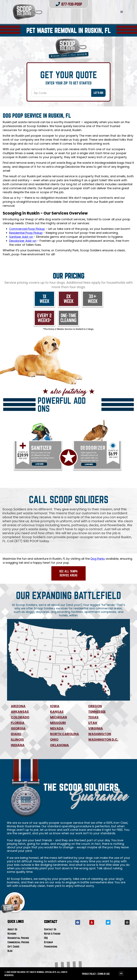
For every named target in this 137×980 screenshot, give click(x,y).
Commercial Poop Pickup (27, 229)
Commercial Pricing (18, 942)
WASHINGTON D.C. (103, 739)
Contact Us (50, 929)
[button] (122, 12)
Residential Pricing (18, 938)
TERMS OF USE (104, 974)
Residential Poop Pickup (26, 233)
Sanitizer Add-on (21, 237)
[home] (58, 12)
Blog (10, 951)
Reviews (12, 934)
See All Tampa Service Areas (68, 573)
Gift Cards (13, 946)
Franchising (51, 946)
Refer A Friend (52, 934)
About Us (12, 929)
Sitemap (48, 942)
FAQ (46, 938)
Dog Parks (98, 559)
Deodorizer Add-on (23, 241)
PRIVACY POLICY (89, 974)
